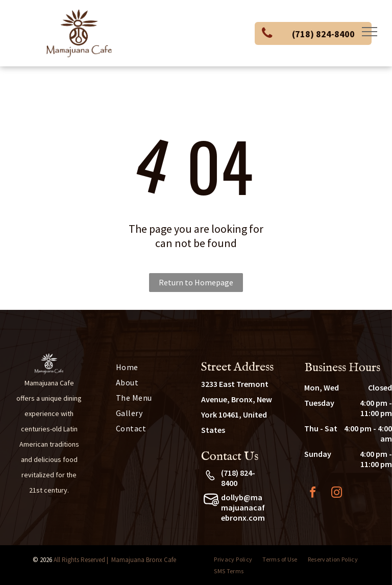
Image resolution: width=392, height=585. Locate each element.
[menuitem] (147, 367)
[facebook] (312, 494)
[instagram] (336, 494)
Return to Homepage (196, 282)
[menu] (370, 32)
